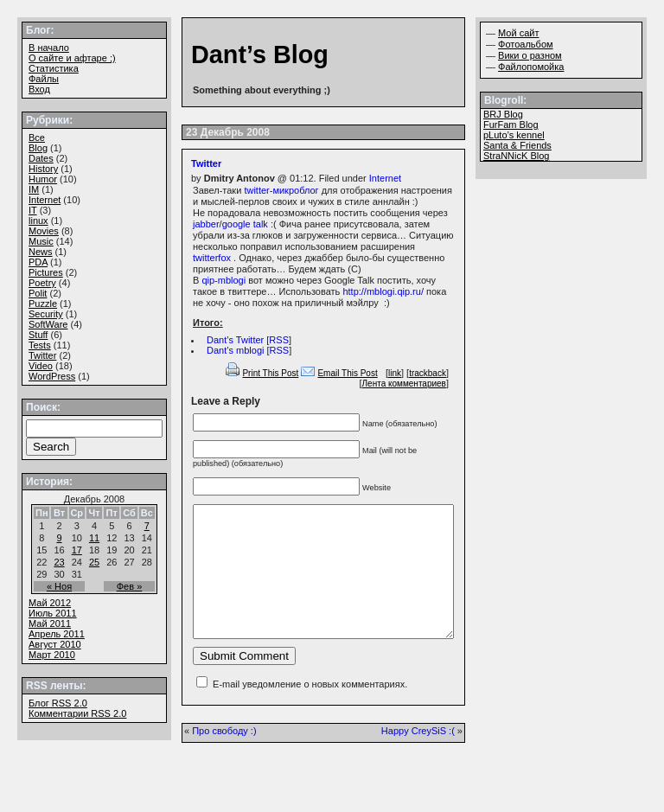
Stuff (38, 335)
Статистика (54, 68)
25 (94, 562)
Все (37, 137)
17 (77, 550)
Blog (38, 148)
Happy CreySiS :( (418, 757)
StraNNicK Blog (516, 156)
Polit (38, 293)
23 (59, 562)
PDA (38, 262)
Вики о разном (530, 55)
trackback (428, 373)
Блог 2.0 (58, 703)
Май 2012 (50, 603)
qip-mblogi (223, 280)
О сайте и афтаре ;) (72, 58)
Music (41, 241)
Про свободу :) (224, 757)
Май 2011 (50, 623)
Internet (385, 178)
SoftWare (48, 324)
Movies (44, 231)
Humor (43, 179)
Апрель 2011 (57, 634)
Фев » (130, 586)
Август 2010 (55, 644)
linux (38, 221)
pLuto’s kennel (514, 135)
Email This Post (347, 373)
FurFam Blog (511, 125)
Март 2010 (52, 655)
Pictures (46, 272)
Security (46, 314)
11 (94, 538)
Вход (39, 89)
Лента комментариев (404, 384)
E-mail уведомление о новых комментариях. (310, 710)
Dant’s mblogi (235, 350)
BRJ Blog (503, 114)
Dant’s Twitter (235, 340)
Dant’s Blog (260, 54)
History (43, 169)
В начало (49, 48)
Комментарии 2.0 (77, 713)
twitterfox (212, 258)
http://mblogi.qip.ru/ (383, 291)
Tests (40, 345)
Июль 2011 (53, 613)
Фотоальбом (526, 44)
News (41, 252)
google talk (245, 224)
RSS (279, 340)
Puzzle (43, 304)
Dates (41, 158)
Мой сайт (518, 33)
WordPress (52, 376)
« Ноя (59, 586)
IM (34, 189)
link (395, 373)
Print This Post (270, 373)
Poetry (42, 283)
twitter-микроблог (281, 190)
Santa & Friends (517, 145)
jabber (206, 224)
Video (41, 366)
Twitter (206, 163)
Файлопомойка (531, 67)
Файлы (44, 79)
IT (33, 210)
